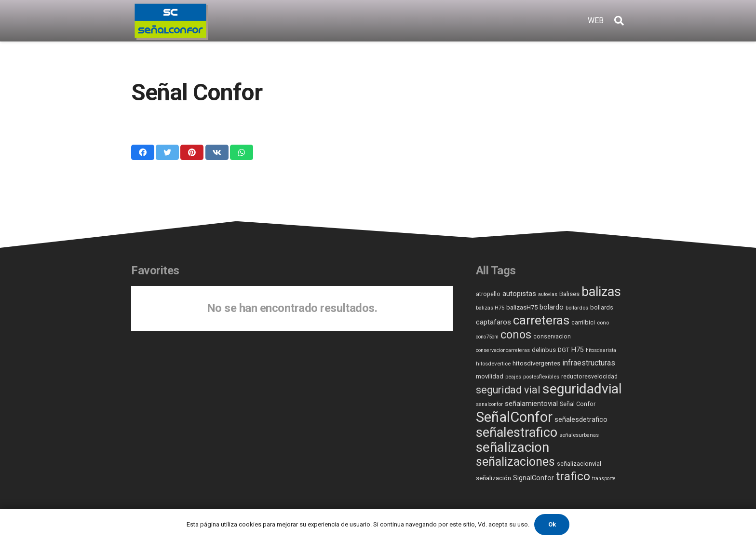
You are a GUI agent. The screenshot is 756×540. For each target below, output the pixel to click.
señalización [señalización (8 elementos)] (493, 478)
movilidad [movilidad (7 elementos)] (490, 376)
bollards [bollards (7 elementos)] (602, 307)
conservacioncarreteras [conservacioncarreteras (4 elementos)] (503, 350)
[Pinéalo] (192, 152)
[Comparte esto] (143, 152)
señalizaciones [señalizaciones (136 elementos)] (515, 462)
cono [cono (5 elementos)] (603, 323)
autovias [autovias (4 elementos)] (548, 294)
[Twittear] (167, 152)
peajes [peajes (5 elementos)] (513, 377)
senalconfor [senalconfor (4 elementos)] (489, 404)
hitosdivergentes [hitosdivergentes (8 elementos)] (536, 363)
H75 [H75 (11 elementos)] (578, 350)
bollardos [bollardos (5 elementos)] (577, 308)
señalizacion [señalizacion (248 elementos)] (513, 447)
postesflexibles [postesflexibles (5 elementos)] (541, 377)
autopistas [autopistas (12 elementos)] (519, 294)
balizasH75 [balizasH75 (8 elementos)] (522, 307)
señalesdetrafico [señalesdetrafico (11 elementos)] (581, 420)
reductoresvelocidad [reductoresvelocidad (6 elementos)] (589, 377)
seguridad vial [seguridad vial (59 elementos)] (508, 390)
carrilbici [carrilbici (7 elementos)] (583, 322)
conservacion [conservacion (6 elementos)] (552, 337)
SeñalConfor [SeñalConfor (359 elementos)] (514, 417)
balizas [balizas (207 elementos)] (601, 292)
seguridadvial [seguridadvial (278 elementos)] (582, 389)
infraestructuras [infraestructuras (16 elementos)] (589, 363)
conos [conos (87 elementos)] (516, 335)
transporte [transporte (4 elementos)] (604, 479)
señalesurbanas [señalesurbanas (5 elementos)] (579, 435)
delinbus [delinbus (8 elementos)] (544, 350)
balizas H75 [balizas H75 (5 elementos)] (490, 308)
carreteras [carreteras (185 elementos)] (541, 320)
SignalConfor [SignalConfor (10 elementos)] (533, 478)
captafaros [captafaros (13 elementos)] (493, 322)
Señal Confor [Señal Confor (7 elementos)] (578, 404)
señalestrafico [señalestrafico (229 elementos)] (517, 432)
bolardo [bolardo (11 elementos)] (552, 307)
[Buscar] (619, 21)
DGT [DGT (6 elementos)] (564, 350)
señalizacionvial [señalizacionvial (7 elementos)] (579, 464)
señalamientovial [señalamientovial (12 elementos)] (531, 404)
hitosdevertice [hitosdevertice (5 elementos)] (493, 364)
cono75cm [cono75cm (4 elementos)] (487, 337)
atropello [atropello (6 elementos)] (488, 294)
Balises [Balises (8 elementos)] (569, 294)
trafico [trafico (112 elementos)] (573, 476)
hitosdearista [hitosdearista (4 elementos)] (601, 350)
